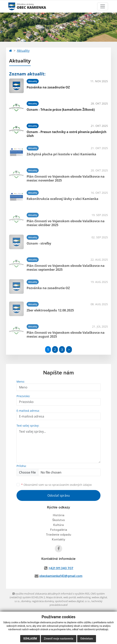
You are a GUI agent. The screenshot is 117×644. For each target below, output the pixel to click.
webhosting (84, 597)
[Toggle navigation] (103, 6)
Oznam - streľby (39, 243)
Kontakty (58, 539)
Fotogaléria (59, 530)
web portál (70, 597)
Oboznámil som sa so (56, 485)
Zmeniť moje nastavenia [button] (59, 639)
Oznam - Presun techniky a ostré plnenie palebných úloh (67, 134)
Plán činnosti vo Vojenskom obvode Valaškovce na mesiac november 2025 (66, 178)
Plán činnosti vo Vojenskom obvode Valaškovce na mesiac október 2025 (66, 223)
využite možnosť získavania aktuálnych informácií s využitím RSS (51, 594)
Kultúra (58, 525)
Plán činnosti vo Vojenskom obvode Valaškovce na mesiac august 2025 (66, 334)
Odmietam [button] (87, 639)
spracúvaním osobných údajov (72, 485)
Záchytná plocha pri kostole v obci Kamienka (61, 154)
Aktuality (23, 51)
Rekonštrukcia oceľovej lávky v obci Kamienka (62, 199)
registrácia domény (43, 601)
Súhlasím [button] (30, 639)
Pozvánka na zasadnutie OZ (48, 87)
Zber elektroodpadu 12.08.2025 (50, 310)
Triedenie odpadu (58, 535)
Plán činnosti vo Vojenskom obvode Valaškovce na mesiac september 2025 (66, 268)
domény (26, 601)
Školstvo (59, 520)
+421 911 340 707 (61, 568)
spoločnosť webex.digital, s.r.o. (73, 601)
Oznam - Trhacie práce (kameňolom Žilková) (61, 110)
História (59, 515)
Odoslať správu (59, 495)
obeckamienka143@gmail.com (61, 576)
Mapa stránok (54, 597)
